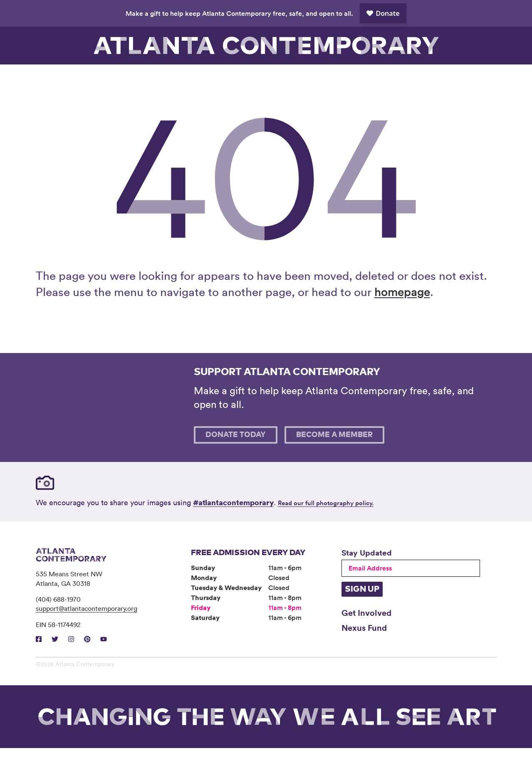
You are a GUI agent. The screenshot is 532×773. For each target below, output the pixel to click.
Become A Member (334, 460)
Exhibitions (122, 77)
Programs (180, 77)
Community (237, 77)
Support (410, 77)
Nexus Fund (364, 652)
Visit (64, 77)
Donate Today (236, 460)
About (295, 77)
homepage (402, 316)
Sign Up (362, 614)
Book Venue (352, 77)
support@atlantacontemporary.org (87, 633)
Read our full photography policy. (326, 528)
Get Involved (366, 637)
